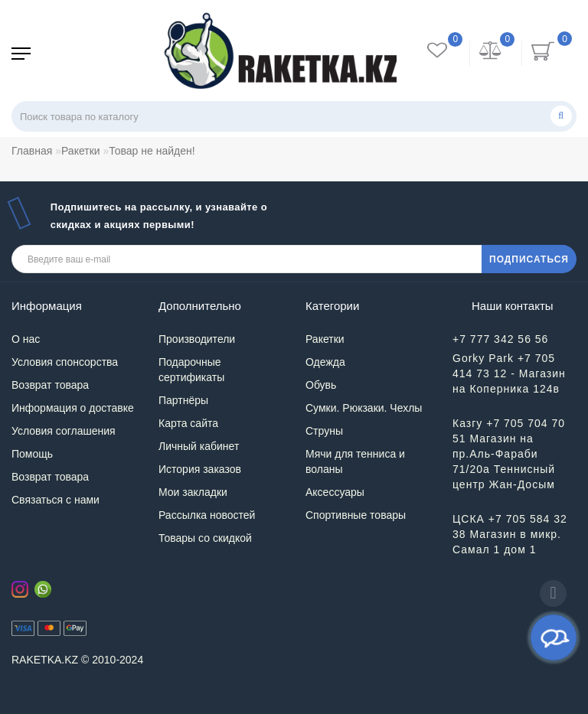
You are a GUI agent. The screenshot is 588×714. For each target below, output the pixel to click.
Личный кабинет (199, 446)
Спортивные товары (356, 515)
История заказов (200, 469)
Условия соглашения (64, 431)
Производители (197, 339)
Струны (324, 431)
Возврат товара (50, 385)
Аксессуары (335, 492)
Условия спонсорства (65, 362)
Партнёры (183, 400)
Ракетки (81, 151)
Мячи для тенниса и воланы (355, 461)
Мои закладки (193, 492)
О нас (26, 339)
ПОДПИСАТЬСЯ (529, 259)
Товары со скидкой (205, 538)
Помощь (32, 454)
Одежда (325, 362)
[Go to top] (553, 593)
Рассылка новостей (207, 515)
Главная (32, 151)
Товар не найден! (152, 151)
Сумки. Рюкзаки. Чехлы (364, 408)
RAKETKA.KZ (45, 660)
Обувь (321, 385)
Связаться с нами (56, 500)
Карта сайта (188, 423)
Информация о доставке (73, 408)
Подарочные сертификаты (191, 370)
